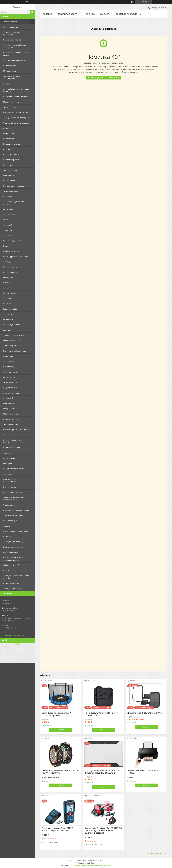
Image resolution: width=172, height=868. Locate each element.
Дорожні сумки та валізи (14, 335)
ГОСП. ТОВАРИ (9, 377)
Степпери (8, 474)
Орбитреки (8, 277)
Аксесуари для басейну (13, 542)
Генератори (9, 133)
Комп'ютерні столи (11, 419)
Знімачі (7, 84)
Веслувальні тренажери (14, 469)
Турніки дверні (10, 505)
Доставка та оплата (127, 14)
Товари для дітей (11, 372)
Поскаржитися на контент (80, 865)
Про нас (90, 14)
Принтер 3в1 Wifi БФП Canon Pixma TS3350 (143, 772)
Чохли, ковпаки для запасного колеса (16, 54)
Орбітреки (8, 463)
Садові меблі (9, 398)
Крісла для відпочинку (13, 144)
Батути (6, 570)
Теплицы (7, 262)
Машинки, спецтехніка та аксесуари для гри (14, 559)
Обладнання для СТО (12, 340)
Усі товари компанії (156, 853)
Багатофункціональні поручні (16, 510)
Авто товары (9, 361)
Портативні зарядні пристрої (16, 97)
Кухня (6, 246)
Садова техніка (10, 388)
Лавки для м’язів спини (13, 516)
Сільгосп (7, 283)
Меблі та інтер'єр (11, 414)
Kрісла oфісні (9, 139)
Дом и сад (8, 230)
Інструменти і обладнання (15, 351)
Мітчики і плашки (11, 71)
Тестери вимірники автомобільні (12, 77)
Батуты (7, 149)
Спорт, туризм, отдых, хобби (16, 256)
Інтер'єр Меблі (9, 293)
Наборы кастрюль (11, 251)
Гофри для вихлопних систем (16, 112)
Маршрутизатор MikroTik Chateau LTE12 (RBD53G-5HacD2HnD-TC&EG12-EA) (103, 772)
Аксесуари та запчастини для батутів (16, 577)
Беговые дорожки (11, 160)
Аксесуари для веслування (15, 589)
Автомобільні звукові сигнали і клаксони (16, 90)
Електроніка (9, 175)
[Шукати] (32, 12)
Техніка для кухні (11, 382)
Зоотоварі (8, 298)
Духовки (7, 235)
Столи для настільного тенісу (16, 531)
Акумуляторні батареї (13, 346)
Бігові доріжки (9, 458)
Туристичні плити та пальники (16, 123)
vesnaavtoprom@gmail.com (13, 635)
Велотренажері (10, 487)
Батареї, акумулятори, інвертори (13, 441)
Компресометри (10, 66)
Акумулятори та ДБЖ (12, 393)
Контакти (105, 14)
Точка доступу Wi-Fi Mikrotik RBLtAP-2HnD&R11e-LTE (101, 714)
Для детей (8, 225)
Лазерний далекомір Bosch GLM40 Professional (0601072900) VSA (57, 829)
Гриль (6, 220)
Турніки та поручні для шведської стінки (13, 499)
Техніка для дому (11, 191)
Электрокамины (10, 267)
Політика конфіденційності (101, 865)
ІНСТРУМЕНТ (9, 319)
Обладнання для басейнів (14, 565)
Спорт (6, 288)
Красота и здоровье (12, 241)
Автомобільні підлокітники (15, 60)
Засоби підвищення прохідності (12, 33)
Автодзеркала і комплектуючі (16, 118)
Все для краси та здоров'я (14, 186)
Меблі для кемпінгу (11, 552)
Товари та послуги (9, 22)
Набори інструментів (12, 40)
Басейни (7, 304)
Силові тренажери (11, 154)
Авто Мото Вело (10, 215)
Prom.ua (99, 861)
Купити (61, 730)
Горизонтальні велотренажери (10, 480)
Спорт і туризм (10, 181)
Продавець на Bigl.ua (86, 863)
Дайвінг (7, 526)
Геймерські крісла (11, 309)
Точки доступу (10, 107)
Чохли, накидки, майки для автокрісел (15, 46)
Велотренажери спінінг (13, 492)
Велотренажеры (10, 272)
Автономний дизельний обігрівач (14, 203)
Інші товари (8, 356)
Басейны (7, 128)
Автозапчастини (11, 27)
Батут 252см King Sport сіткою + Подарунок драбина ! (56, 714)
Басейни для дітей (11, 583)
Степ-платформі (10, 521)
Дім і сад (7, 330)
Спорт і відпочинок (12, 325)
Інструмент (8, 209)
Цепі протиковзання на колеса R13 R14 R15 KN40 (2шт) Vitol (60, 772)
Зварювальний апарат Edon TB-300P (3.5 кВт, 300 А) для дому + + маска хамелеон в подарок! (103, 830)
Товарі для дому (10, 170)
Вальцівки (8, 196)
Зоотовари (8, 165)
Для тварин (8, 314)
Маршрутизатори (11, 102)
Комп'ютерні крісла (12, 448)
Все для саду (9, 367)
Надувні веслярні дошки (14, 547)
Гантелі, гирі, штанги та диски (16, 430)
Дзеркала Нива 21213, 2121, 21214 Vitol (145, 713)
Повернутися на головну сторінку (105, 78)
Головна (48, 14)
